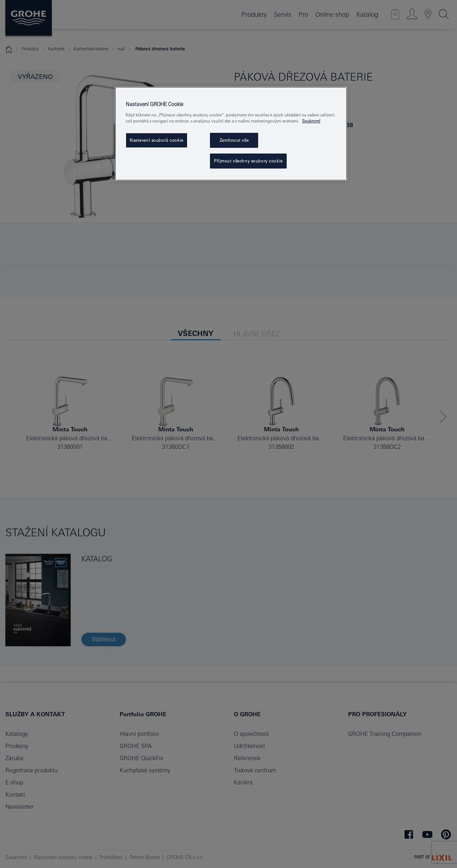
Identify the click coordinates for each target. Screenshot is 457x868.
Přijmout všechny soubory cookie (248, 161)
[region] (231, 134)
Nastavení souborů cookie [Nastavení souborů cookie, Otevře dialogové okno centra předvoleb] (157, 140)
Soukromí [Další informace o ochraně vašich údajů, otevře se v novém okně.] (311, 121)
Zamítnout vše (234, 140)
